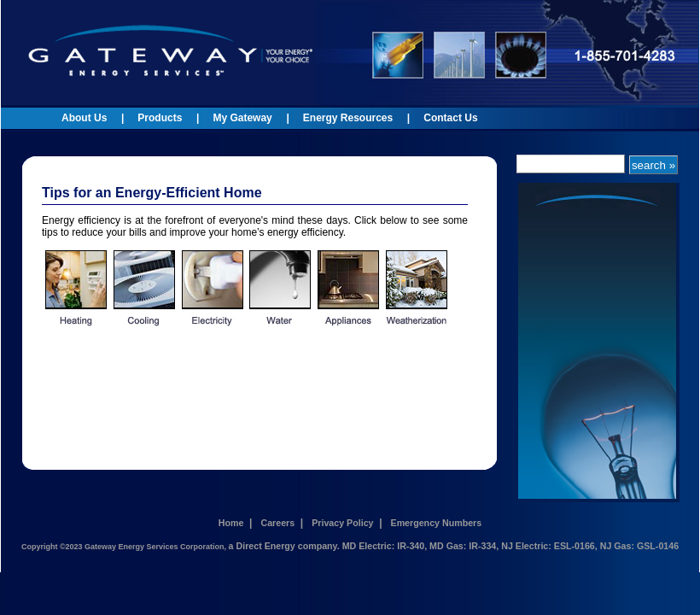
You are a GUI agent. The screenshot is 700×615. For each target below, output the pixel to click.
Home (231, 523)
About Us (84, 118)
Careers (277, 523)
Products (160, 118)
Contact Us (450, 118)
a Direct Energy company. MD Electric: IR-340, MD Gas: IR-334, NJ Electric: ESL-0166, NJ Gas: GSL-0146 (454, 546)
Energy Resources (348, 118)
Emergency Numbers (437, 523)
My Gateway (242, 118)
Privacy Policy (342, 523)
